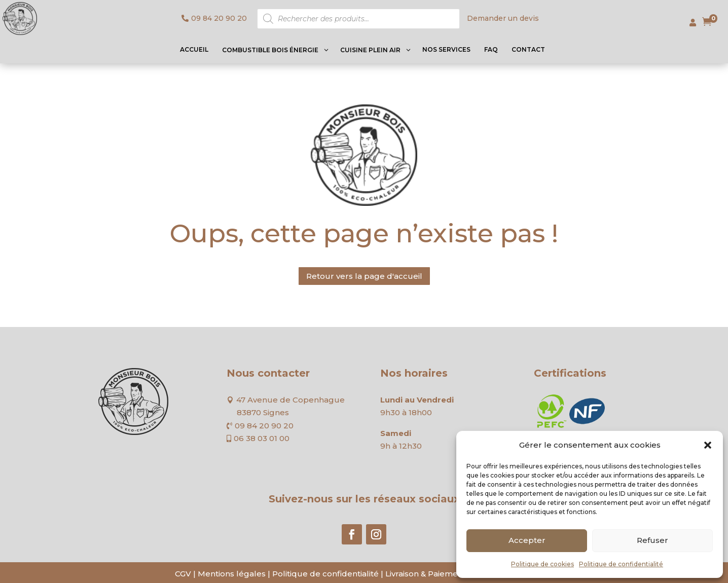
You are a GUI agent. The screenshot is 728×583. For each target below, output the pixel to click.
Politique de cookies (542, 564)
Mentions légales (232, 574)
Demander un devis (503, 18)
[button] (708, 445)
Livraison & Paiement (426, 574)
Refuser (652, 540)
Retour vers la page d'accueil (364, 276)
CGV (183, 574)
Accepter (527, 540)
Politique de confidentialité (621, 564)
